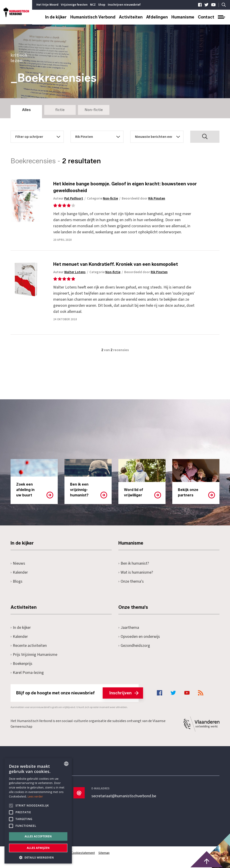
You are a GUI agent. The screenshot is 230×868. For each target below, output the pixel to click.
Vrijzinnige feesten (74, 5)
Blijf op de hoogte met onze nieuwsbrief (77, 693)
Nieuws (18, 563)
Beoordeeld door (143, 199)
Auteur (68, 199)
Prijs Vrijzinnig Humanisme (34, 655)
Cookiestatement (83, 853)
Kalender (19, 572)
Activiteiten (131, 17)
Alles (26, 110)
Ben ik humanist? (134, 563)
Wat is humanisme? (136, 572)
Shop (102, 5)
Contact (206, 17)
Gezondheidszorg (134, 646)
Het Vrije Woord (47, 5)
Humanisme (183, 17)
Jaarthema (129, 628)
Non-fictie (94, 110)
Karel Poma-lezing (27, 673)
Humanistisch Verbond (93, 17)
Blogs (17, 581)
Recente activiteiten (29, 646)
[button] (38, 857)
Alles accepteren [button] (38, 836)
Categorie (102, 199)
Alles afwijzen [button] (38, 848)
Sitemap (104, 853)
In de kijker (56, 17)
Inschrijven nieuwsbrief (124, 5)
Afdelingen (157, 17)
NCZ (93, 5)
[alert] (38, 811)
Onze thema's (131, 581)
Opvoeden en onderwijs (139, 637)
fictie (60, 110)
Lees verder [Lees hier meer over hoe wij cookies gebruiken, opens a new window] (35, 796)
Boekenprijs (21, 664)
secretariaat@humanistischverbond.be (124, 796)
